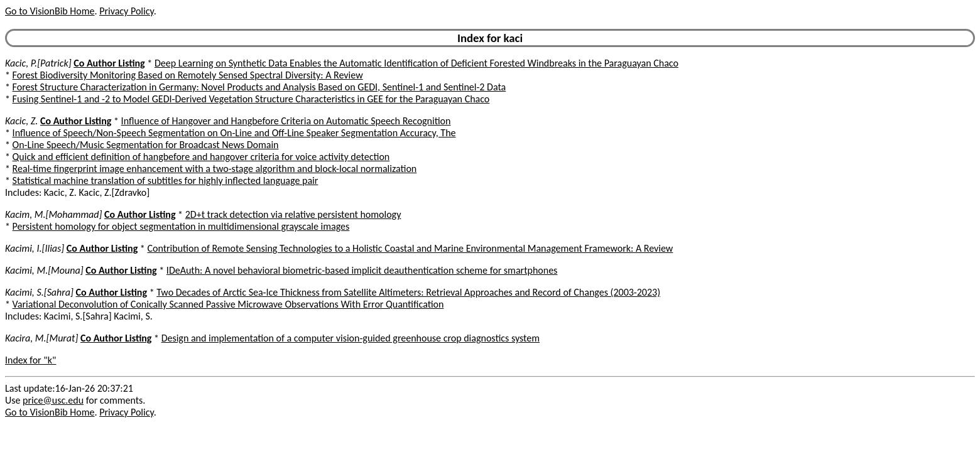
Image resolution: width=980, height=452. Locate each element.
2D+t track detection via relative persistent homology (293, 214)
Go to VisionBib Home (50, 11)
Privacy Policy (126, 11)
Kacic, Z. (21, 121)
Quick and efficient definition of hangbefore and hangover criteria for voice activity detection (201, 157)
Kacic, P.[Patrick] (38, 63)
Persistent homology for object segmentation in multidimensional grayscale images (181, 226)
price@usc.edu (53, 400)
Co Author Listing (109, 63)
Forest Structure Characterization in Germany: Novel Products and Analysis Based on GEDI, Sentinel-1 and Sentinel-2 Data (259, 87)
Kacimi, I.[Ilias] (35, 248)
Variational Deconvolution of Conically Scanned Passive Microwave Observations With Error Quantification (228, 304)
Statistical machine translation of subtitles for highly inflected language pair (166, 180)
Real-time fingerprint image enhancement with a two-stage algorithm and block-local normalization (215, 169)
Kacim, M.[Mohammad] (53, 214)
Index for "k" (30, 360)
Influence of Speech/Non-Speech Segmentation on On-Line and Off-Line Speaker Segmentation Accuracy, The (234, 133)
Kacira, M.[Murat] (41, 338)
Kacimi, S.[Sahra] (39, 292)
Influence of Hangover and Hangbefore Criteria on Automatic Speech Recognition (286, 121)
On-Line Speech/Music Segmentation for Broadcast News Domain (146, 145)
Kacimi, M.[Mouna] (44, 270)
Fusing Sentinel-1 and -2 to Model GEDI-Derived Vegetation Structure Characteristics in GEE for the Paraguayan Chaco (251, 99)
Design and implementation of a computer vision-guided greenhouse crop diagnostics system (351, 338)
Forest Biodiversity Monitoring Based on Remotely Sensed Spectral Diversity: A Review (188, 75)
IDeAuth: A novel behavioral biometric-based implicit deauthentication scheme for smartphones (362, 270)
